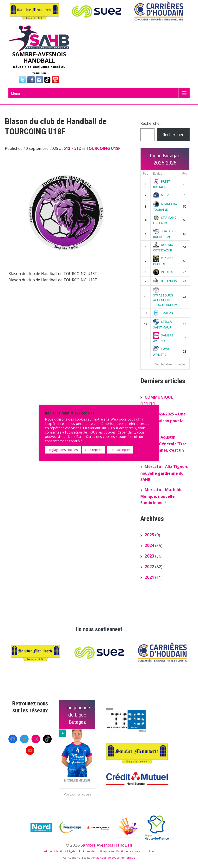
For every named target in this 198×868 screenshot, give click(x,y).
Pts (185, 174)
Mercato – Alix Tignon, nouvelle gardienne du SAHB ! (164, 473)
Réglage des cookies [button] (63, 450)
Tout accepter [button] (120, 450)
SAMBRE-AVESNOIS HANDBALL (39, 57)
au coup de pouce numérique (116, 858)
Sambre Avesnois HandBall (106, 845)
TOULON (163, 313)
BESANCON (165, 281)
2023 (149, 556)
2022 (149, 567)
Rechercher (151, 123)
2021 (149, 577)
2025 (149, 535)
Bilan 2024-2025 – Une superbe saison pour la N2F (163, 421)
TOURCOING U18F (103, 148)
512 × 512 (72, 148)
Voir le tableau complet (170, 364)
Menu (15, 93)
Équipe (158, 174)
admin (48, 851)
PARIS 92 (163, 272)
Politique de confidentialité (96, 851)
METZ (161, 195)
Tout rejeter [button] (93, 450)
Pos (146, 174)
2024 (149, 545)
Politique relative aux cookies (135, 851)
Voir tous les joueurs (78, 795)
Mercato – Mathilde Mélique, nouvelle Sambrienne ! (161, 496)
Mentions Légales (65, 851)
